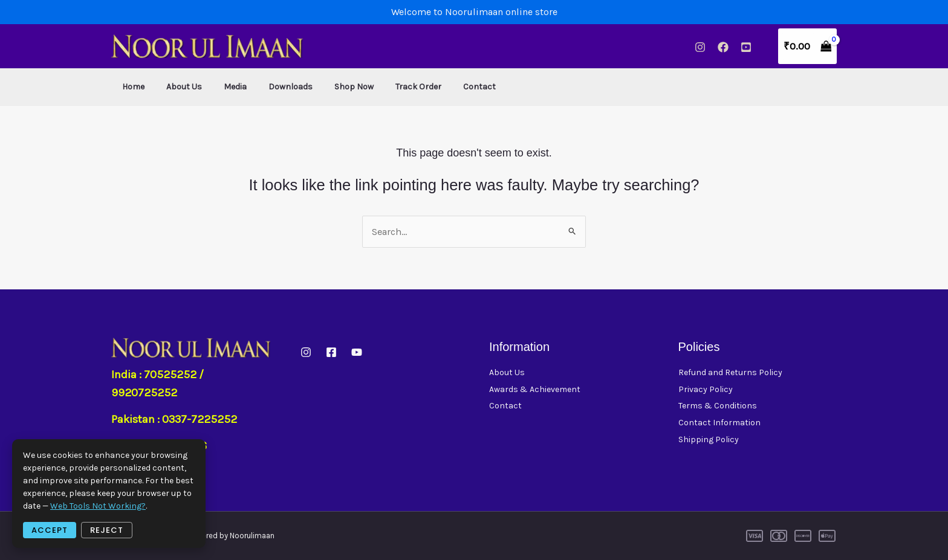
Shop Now (332, 87)
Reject (107, 530)
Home (131, 87)
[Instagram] (700, 47)
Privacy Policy (706, 389)
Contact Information (719, 424)
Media (223, 87)
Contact (448, 87)
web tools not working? (98, 506)
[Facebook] (723, 47)
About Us (177, 87)
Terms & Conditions (718, 406)
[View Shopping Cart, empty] (807, 46)
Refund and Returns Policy (730, 372)
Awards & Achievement (535, 389)
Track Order (392, 87)
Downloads (274, 87)
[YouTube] (746, 47)
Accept (50, 530)
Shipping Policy (709, 441)
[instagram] (306, 352)
